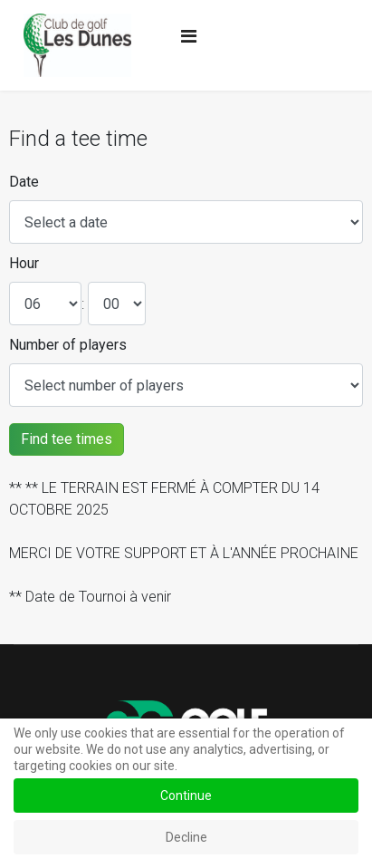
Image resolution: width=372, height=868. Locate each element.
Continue (186, 796)
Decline (186, 837)
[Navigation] (189, 36)
